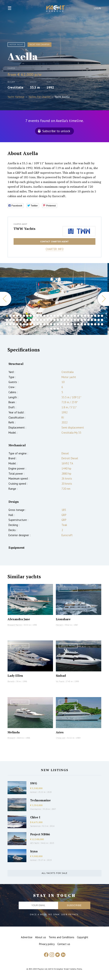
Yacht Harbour (56, 9)
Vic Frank (60, 681)
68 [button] (38, 324)
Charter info (55, 249)
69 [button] (41, 324)
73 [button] (54, 324)
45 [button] (58, 320)
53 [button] (85, 320)
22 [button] (78, 316)
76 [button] (65, 324)
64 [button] (24, 324)
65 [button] (27, 324)
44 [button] (54, 320)
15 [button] (54, 316)
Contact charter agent (54, 241)
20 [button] (71, 316)
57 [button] (99, 320)
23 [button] (82, 316)
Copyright (83, 937)
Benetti (11, 681)
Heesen (59, 625)
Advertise (27, 937)
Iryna (34, 851)
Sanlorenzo (35, 826)
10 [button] (38, 316)
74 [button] (58, 324)
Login (97, 8)
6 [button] (24, 316)
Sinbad (61, 676)
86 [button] (99, 324)
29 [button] (102, 316)
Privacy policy (47, 944)
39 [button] (38, 320)
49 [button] (71, 320)
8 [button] (31, 316)
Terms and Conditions (61, 937)
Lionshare (63, 619)
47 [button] (65, 320)
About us (41, 937)
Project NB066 (40, 834)
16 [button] (58, 316)
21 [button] (75, 316)
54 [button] (88, 320)
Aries (60, 732)
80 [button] (78, 324)
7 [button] (27, 316)
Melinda (14, 732)
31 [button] (10, 320)
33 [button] (17, 320)
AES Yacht (35, 843)
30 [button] (7, 320)
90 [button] (58, 329)
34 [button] (21, 320)
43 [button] (51, 320)
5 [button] (21, 316)
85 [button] (95, 324)
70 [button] (44, 324)
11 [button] (41, 316)
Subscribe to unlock (56, 131)
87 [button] (102, 324)
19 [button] (68, 316)
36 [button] (27, 320)
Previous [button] (6, 299)
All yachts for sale (54, 873)
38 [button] (34, 320)
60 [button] (10, 324)
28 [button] (99, 316)
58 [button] (102, 320)
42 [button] (48, 320)
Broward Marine (15, 625)
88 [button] (51, 329)
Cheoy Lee (61, 738)
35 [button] (24, 320)
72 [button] (51, 324)
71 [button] (48, 324)
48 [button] (68, 320)
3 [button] (14, 316)
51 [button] (78, 320)
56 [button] (95, 320)
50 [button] (75, 320)
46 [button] (61, 320)
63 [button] (21, 324)
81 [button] (82, 324)
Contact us (64, 944)
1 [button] (7, 316)
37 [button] (31, 320)
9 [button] (34, 316)
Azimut (33, 792)
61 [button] (14, 324)
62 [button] (17, 324)
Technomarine (40, 800)
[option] (54, 299)
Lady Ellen (15, 676)
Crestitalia (15, 87)
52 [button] (82, 320)
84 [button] (92, 324)
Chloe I (35, 817)
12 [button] (44, 316)
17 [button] (61, 316)
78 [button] (71, 324)
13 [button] (48, 316)
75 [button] (61, 324)
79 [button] (75, 324)
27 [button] (95, 316)
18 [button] (65, 316)
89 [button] (54, 329)
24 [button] (85, 316)
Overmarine (36, 809)
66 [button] (31, 324)
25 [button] (88, 316)
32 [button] (14, 320)
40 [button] (41, 320)
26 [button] (92, 316)
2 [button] (10, 316)
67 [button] (34, 324)
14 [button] (51, 316)
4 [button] (17, 316)
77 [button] (68, 324)
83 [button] (88, 324)
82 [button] (85, 324)
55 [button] (92, 320)
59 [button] (7, 324)
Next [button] (103, 299)
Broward (11, 738)
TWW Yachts (25, 229)
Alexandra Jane (19, 619)
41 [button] (44, 320)
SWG (34, 783)
